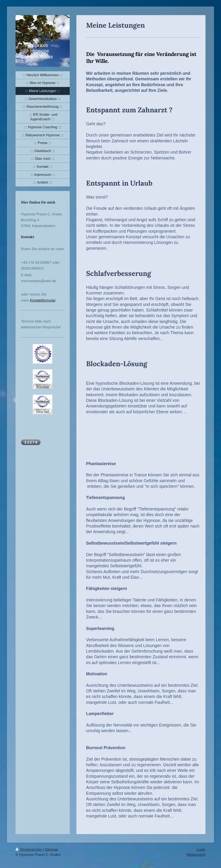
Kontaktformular (43, 300)
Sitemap (51, 850)
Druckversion (29, 850)
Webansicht (196, 855)
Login (201, 850)
